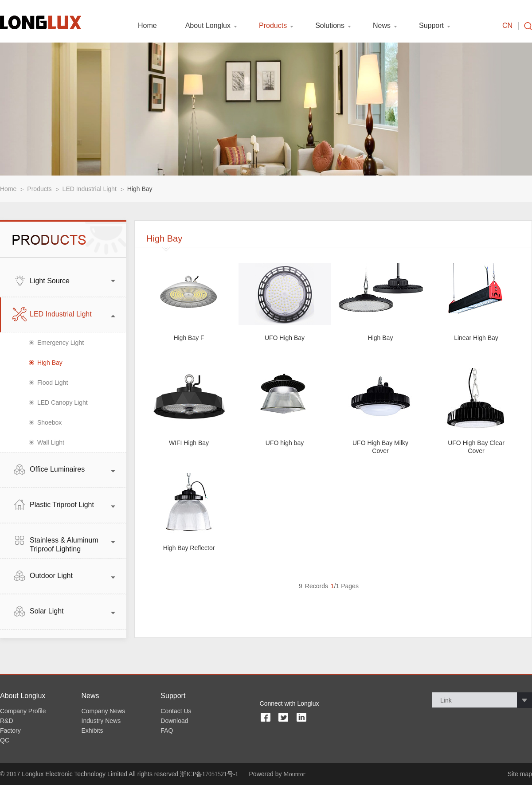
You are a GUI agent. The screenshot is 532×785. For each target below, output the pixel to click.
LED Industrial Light (90, 189)
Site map (520, 774)
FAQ (167, 730)
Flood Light (53, 383)
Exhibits (92, 730)
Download (174, 721)
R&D (7, 721)
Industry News (101, 721)
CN (507, 26)
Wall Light (51, 442)
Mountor (294, 774)
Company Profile (23, 711)
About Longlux (208, 26)
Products (273, 26)
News (382, 26)
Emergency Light (61, 343)
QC (5, 740)
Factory (10, 730)
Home (147, 26)
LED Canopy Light (63, 402)
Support (431, 26)
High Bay (140, 189)
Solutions (330, 26)
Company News (104, 711)
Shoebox (49, 422)
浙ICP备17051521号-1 (209, 774)
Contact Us (176, 711)
